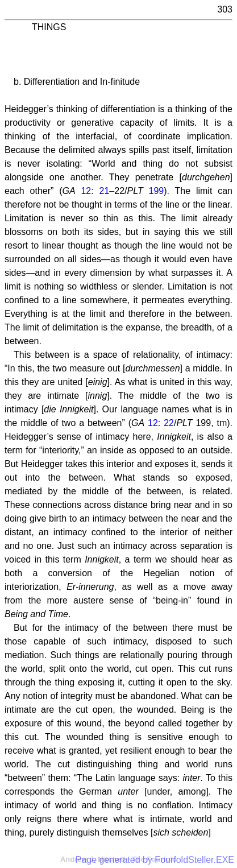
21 (105, 191)
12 (86, 191)
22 (169, 423)
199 (157, 191)
